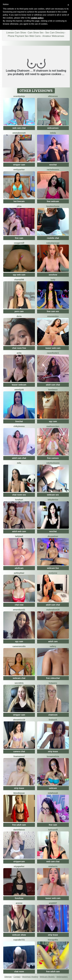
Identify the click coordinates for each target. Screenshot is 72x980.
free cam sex (53, 311)
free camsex (53, 458)
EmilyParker (19, 170)
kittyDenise (53, 500)
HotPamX (53, 683)
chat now (19, 605)
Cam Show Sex (35, 33)
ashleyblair (19, 573)
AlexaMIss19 (19, 720)
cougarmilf (19, 243)
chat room (19, 972)
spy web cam (19, 275)
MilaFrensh (53, 793)
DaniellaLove (19, 830)
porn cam (19, 311)
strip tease (53, 751)
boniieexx (53, 390)
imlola (53, 133)
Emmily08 (19, 390)
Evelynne (53, 573)
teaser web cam (53, 348)
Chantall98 (19, 280)
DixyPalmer (53, 536)
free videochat (53, 678)
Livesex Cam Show (16, 33)
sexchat (53, 165)
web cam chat (19, 128)
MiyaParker (19, 866)
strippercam (19, 861)
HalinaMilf (53, 830)
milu (19, 463)
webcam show (19, 935)
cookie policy (37, 18)
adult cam (53, 641)
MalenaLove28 (53, 610)
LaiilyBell (19, 536)
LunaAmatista (53, 756)
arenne (19, 903)
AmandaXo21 (19, 610)
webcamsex (53, 128)
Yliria (19, 206)
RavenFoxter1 (53, 353)
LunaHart (19, 500)
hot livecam (19, 201)
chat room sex (19, 495)
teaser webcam (19, 385)
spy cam (53, 421)
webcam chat (19, 678)
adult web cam (19, 531)
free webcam (53, 201)
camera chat (19, 751)
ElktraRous (53, 96)
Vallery (53, 646)
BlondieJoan (19, 793)
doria (19, 316)
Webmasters (62, 977)
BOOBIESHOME (53, 206)
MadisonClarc (53, 426)
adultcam (19, 568)
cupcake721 (19, 940)
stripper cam (19, 165)
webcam (53, 788)
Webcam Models (47, 977)
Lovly (53, 280)
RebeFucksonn (53, 463)
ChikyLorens (19, 426)
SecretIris (19, 683)
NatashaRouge (53, 243)
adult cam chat (53, 385)
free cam (19, 238)
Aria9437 (53, 903)
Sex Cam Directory (55, 33)
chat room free (19, 348)
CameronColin (19, 646)
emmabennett (19, 133)
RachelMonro (53, 170)
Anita (19, 353)
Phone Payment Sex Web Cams (24, 36)
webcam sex (53, 495)
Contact (17, 977)
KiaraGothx (53, 940)
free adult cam (19, 825)
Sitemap (8, 977)
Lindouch (53, 720)
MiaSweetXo (53, 316)
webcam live (53, 568)
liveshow (19, 898)
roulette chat (53, 238)
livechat (19, 421)
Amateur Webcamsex (53, 36)
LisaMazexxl (19, 756)
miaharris (53, 866)
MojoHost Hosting (30, 977)
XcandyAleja (19, 96)
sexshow (53, 275)
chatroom (53, 715)
